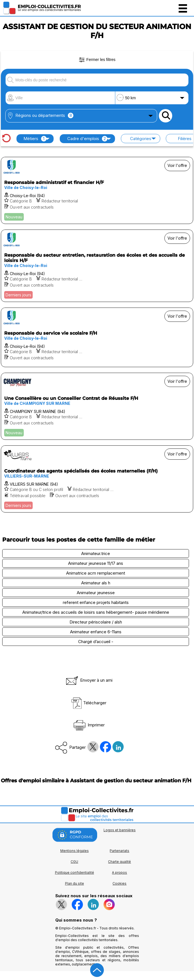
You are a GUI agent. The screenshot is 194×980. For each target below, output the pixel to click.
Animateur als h (96, 583)
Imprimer (89, 725)
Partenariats (119, 851)
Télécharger (89, 703)
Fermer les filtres (97, 60)
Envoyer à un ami (89, 680)
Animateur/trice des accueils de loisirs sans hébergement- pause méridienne (96, 612)
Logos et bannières (120, 830)
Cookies (119, 883)
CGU (74, 862)
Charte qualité (119, 862)
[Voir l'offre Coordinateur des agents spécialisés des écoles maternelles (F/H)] (97, 479)
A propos (119, 872)
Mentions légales (75, 851)
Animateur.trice (96, 553)
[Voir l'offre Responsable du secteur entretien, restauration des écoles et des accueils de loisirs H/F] (97, 266)
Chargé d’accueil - (96, 642)
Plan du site (75, 883)
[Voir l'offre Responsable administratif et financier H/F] (97, 190)
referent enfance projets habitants (96, 602)
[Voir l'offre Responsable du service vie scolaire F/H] (97, 337)
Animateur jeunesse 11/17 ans (96, 563)
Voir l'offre (177, 165)
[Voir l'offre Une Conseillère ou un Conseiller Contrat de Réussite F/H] (97, 406)
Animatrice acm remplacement (96, 573)
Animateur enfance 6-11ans (96, 632)
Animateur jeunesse (96, 593)
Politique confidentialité (75, 872)
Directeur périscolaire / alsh (96, 622)
